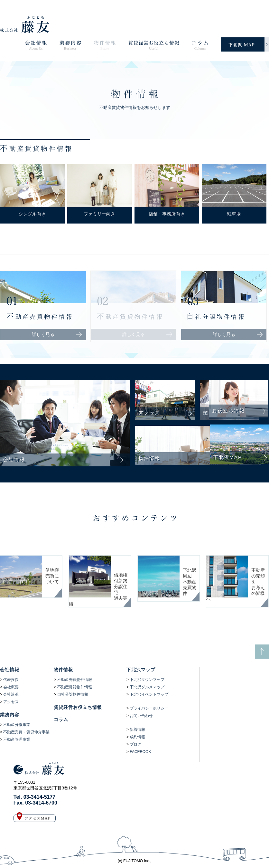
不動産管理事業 (17, 739)
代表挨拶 (11, 680)
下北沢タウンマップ (147, 680)
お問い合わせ (141, 716)
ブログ (135, 744)
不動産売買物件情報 (75, 680)
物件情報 (63, 670)
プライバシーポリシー (149, 708)
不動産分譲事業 (17, 725)
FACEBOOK (140, 752)
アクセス (11, 702)
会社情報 (10, 670)
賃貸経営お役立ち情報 (78, 707)
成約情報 (137, 737)
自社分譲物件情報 (73, 694)
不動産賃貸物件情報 (75, 687)
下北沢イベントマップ (149, 694)
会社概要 (11, 687)
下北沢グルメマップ (147, 687)
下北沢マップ (141, 670)
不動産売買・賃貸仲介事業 (26, 732)
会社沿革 (11, 694)
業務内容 (10, 715)
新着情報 (137, 730)
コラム (61, 720)
